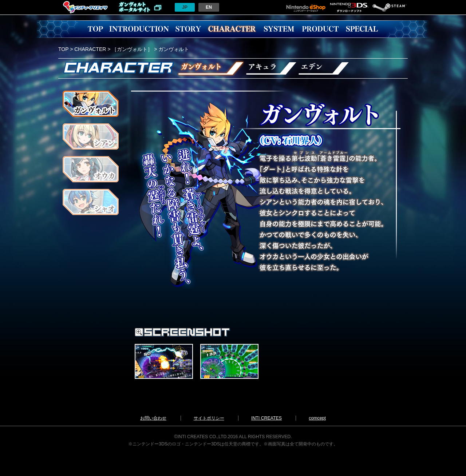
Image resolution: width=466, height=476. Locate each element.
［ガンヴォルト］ (132, 49)
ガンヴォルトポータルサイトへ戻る (140, 7)
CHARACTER (90, 49)
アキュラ (271, 68)
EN (209, 7)
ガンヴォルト (209, 68)
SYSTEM (279, 29)
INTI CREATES (266, 418)
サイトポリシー (209, 418)
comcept (317, 418)
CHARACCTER (232, 29)
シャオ (91, 202)
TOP (95, 29)
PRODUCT (320, 29)
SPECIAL (362, 29)
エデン (325, 68)
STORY (188, 29)
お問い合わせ (153, 418)
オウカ (91, 169)
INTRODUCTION (139, 29)
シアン (91, 136)
